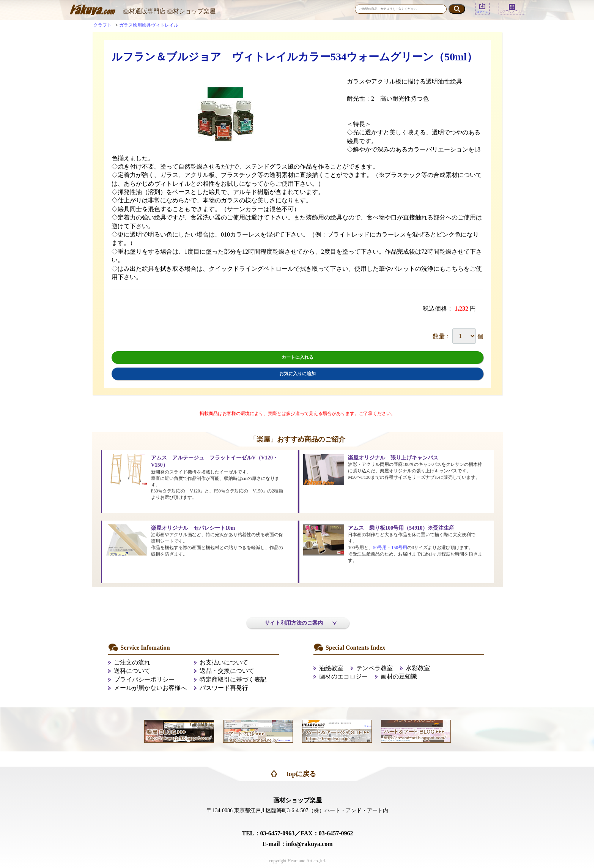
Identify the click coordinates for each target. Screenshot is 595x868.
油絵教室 (331, 668)
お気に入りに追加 (297, 374)
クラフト (102, 25)
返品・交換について (227, 671)
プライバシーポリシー (144, 679)
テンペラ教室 (375, 668)
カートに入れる (297, 357)
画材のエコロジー (343, 676)
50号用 (380, 548)
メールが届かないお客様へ (150, 688)
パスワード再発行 (224, 688)
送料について (132, 671)
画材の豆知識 (399, 676)
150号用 (399, 548)
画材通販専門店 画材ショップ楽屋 (169, 11)
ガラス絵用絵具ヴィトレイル (149, 25)
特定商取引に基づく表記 (233, 679)
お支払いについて (224, 662)
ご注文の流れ (132, 662)
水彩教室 (418, 668)
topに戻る (301, 774)
